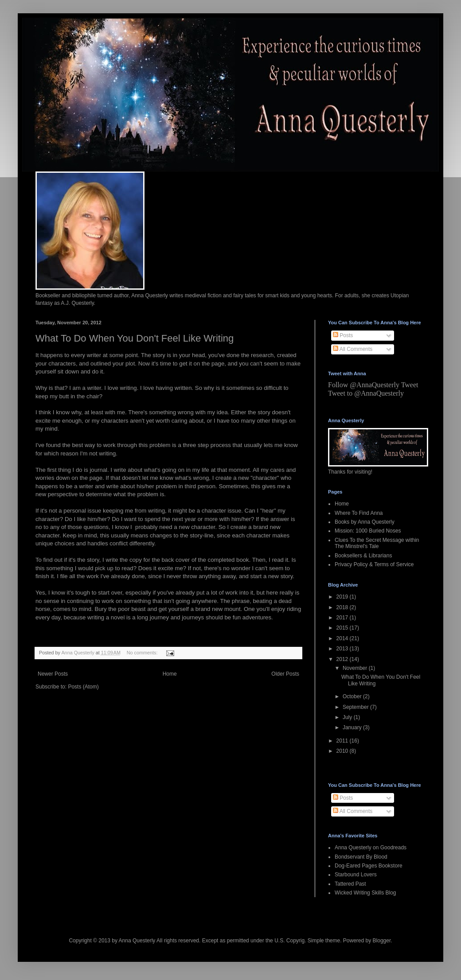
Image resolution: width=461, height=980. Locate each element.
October (353, 696)
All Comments (353, 349)
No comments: (143, 653)
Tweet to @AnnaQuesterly (366, 393)
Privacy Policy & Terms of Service (374, 564)
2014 (343, 638)
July (348, 717)
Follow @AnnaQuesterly (364, 385)
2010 (343, 751)
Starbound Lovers (356, 875)
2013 (343, 649)
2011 (343, 741)
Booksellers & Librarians (363, 556)
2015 (343, 628)
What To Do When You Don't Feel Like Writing (135, 338)
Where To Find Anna (359, 513)
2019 (343, 597)
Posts (343, 335)
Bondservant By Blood (361, 857)
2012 (343, 659)
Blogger (382, 941)
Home (170, 674)
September (356, 707)
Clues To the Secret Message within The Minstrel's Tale (377, 543)
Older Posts (285, 674)
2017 (343, 618)
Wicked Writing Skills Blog (365, 893)
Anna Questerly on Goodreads (371, 848)
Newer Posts (53, 674)
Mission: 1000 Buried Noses (368, 531)
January (353, 727)
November (356, 668)
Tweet (410, 385)
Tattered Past (350, 884)
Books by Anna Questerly (365, 522)
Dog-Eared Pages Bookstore (369, 866)
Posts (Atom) (83, 687)
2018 (343, 607)
